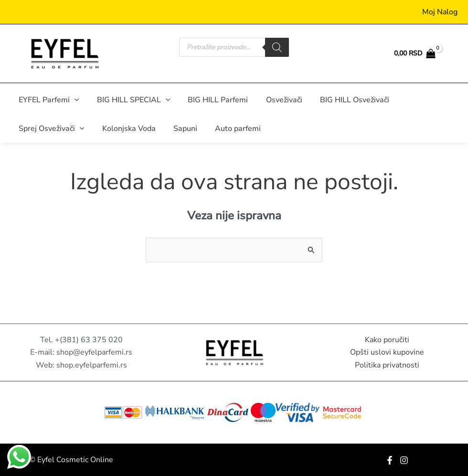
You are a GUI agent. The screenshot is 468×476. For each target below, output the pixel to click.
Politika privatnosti (387, 365)
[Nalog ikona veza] (440, 12)
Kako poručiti (387, 340)
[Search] (277, 47)
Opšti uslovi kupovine (387, 352)
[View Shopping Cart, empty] (415, 54)
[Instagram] (404, 460)
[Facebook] (390, 460)
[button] (73, 100)
